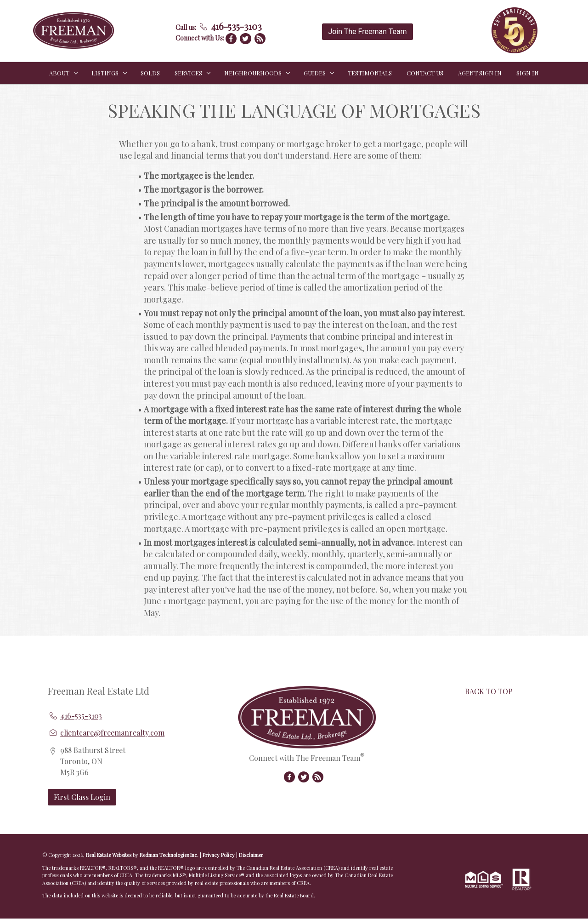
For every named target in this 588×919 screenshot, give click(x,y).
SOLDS (150, 73)
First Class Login (82, 797)
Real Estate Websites (109, 855)
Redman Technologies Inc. (170, 855)
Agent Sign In (480, 73)
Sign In (528, 73)
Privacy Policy (219, 855)
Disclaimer (251, 855)
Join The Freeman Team (367, 31)
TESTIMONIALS (370, 73)
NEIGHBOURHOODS (253, 73)
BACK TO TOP (489, 691)
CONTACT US (425, 73)
